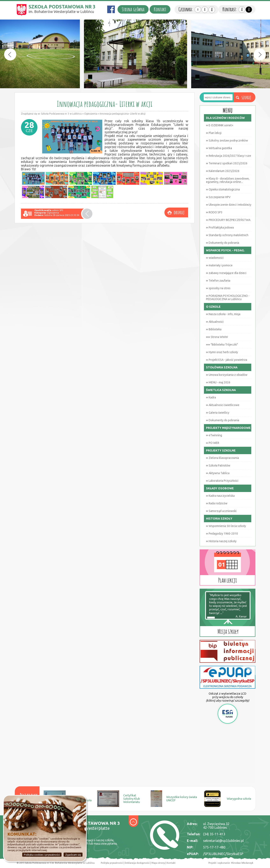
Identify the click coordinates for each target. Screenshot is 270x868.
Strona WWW (217, 337)
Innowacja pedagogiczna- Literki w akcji (123, 114)
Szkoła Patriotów (218, 465)
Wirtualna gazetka (219, 148)
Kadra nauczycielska (220, 496)
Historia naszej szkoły (221, 541)
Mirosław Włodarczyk (242, 863)
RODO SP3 (214, 212)
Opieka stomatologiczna (223, 189)
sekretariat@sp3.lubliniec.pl (223, 841)
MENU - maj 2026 (218, 382)
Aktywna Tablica (218, 473)
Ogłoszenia (91, 114)
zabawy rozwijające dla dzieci (226, 273)
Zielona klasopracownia (222, 458)
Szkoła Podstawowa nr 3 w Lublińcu (61, 114)
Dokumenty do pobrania (223, 243)
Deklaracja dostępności (137, 863)
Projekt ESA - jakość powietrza (227, 360)
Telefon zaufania (218, 281)
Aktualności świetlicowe (223, 405)
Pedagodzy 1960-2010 (222, 534)
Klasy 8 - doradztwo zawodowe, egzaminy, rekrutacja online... (228, 180)
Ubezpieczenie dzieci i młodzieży (229, 205)
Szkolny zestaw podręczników (227, 140)
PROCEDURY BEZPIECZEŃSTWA (228, 220)
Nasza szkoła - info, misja (223, 314)
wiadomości (215, 258)
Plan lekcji (214, 133)
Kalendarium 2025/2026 (223, 171)
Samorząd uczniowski (221, 511)
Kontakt (160, 9)
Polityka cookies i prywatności (42, 855)
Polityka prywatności (112, 863)
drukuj (179, 212)
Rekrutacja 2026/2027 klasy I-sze (229, 156)
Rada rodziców (217, 503)
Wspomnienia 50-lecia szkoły (226, 526)
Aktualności (215, 322)
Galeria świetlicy (218, 413)
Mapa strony (158, 863)
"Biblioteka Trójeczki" (222, 345)
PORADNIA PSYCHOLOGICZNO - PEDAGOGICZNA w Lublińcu (228, 297)
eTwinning (214, 435)
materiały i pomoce (219, 265)
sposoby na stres (218, 288)
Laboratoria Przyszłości (222, 481)
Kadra (211, 397)
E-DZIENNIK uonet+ (220, 125)
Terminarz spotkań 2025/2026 (227, 163)
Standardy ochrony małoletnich (227, 235)
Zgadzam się (73, 855)
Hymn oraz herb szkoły (222, 352)
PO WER (213, 443)
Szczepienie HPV (218, 197)
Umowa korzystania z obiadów (227, 375)
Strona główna (133, 9)
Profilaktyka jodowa (220, 227)
